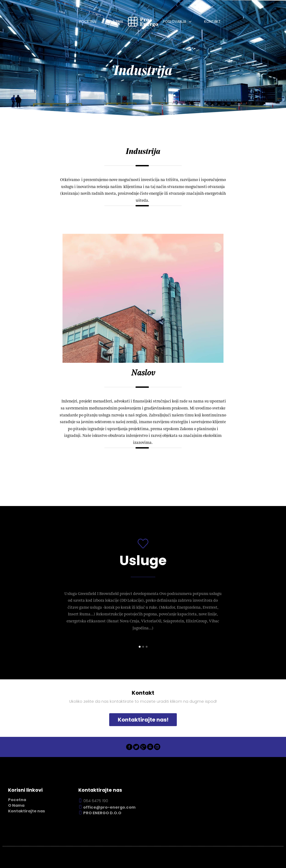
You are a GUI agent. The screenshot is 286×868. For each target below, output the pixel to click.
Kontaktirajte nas (27, 811)
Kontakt (212, 22)
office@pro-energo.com (107, 807)
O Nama (116, 22)
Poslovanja (175, 22)
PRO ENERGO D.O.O (100, 813)
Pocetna (88, 22)
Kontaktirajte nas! (143, 720)
